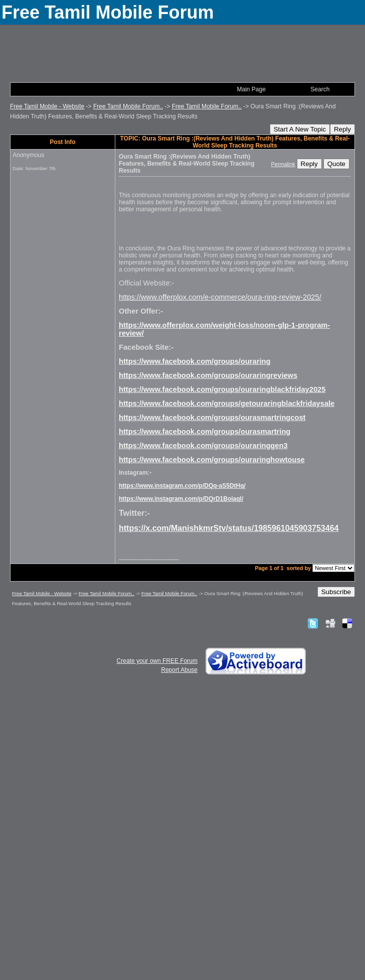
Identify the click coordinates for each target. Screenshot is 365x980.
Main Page (251, 89)
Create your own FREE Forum (157, 661)
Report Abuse (179, 670)
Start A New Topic (300, 129)
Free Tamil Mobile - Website (47, 106)
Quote (336, 164)
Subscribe (336, 592)
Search (320, 89)
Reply (342, 129)
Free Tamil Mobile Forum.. (128, 106)
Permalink (283, 164)
